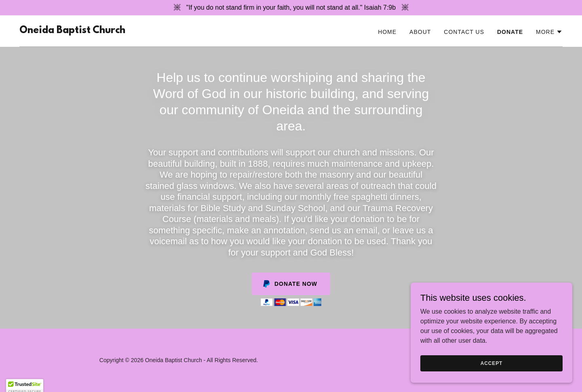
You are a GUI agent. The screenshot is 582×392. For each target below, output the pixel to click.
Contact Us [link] (464, 32)
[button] (549, 32)
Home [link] (387, 32)
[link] (72, 31)
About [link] (420, 32)
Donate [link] (510, 32)
